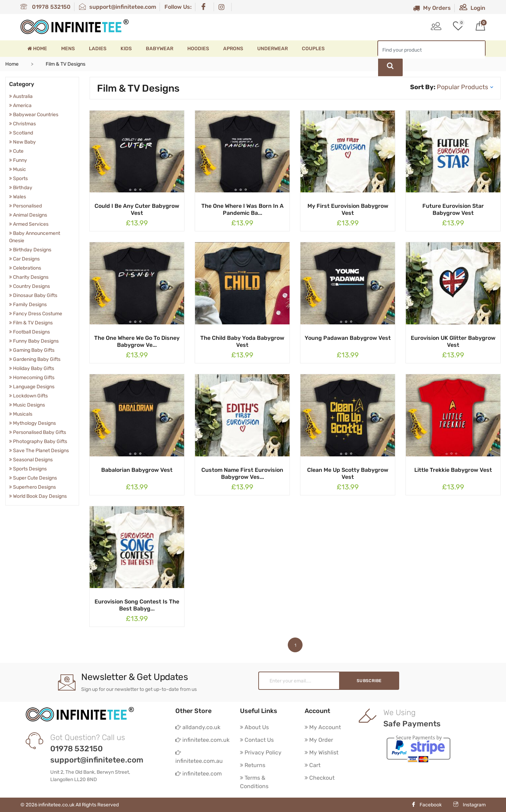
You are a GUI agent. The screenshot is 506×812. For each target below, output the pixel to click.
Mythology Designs (33, 423)
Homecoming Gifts (32, 378)
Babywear (160, 49)
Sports (18, 179)
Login (472, 8)
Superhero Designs (33, 487)
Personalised (25, 206)
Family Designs (28, 305)
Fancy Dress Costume (36, 314)
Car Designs (24, 259)
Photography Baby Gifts (38, 441)
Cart (313, 765)
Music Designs (27, 405)
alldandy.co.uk (198, 727)
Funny (18, 160)
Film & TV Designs (31, 323)
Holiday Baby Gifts (32, 368)
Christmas (22, 124)
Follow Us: (178, 7)
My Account (323, 727)
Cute (16, 151)
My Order (319, 740)
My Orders (432, 8)
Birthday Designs (30, 250)
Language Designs (32, 387)
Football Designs (30, 332)
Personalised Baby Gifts (38, 432)
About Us (254, 727)
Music (18, 169)
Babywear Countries (34, 115)
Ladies (98, 49)
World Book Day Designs (38, 496)
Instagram (469, 805)
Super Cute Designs (33, 478)
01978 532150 (46, 7)
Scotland (21, 133)
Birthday (21, 188)
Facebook (426, 805)
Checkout (320, 778)
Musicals (21, 414)
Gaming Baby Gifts (32, 350)
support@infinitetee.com (118, 7)
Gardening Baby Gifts (35, 359)
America (20, 105)
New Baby (22, 142)
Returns (253, 765)
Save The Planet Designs (39, 451)
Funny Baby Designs (34, 341)
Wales (18, 197)
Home (37, 49)
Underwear (273, 49)
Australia (21, 96)
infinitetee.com (199, 774)
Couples (313, 49)
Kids (126, 49)
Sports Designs (28, 469)
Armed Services (29, 224)
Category (22, 84)
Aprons (233, 49)
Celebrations (25, 268)
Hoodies (198, 49)
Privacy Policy (261, 752)
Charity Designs (29, 277)
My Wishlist (322, 752)
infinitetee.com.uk (202, 740)
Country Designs (30, 286)
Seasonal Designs (31, 460)
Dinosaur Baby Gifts (33, 295)
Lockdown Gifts (28, 396)
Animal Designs (28, 215)
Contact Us (257, 740)
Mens (68, 49)
